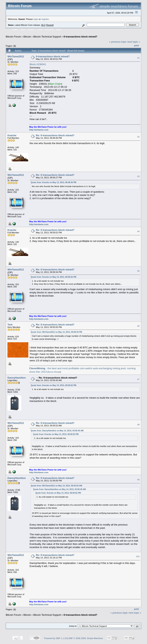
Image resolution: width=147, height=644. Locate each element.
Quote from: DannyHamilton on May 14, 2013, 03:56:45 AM (57, 431)
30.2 (43, 25)
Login (40, 30)
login (36, 19)
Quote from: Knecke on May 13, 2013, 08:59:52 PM (54, 277)
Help (23, 30)
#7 (138, 379)
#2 (138, 137)
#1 (138, 58)
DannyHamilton (17, 378)
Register (49, 30)
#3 (138, 176)
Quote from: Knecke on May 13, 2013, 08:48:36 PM (54, 182)
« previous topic (118, 42)
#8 (138, 425)
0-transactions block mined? (80, 37)
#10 (138, 557)
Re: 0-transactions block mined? (55, 135)
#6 (138, 326)
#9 (138, 480)
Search (31, 30)
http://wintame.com (39, 130)
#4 (138, 231)
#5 (138, 271)
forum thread (54, 372)
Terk (10, 325)
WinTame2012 (16, 56)
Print (136, 45)
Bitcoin (27, 37)
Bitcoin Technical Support (47, 37)
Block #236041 (38, 64)
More (58, 30)
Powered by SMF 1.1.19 (56, 638)
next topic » (134, 42)
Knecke (12, 135)
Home (14, 30)
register (45, 19)
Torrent (50, 25)
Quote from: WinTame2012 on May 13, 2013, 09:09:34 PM (56, 332)
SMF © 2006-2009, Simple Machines (86, 638)
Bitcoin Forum (13, 37)
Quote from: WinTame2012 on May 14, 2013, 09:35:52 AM (56, 486)
